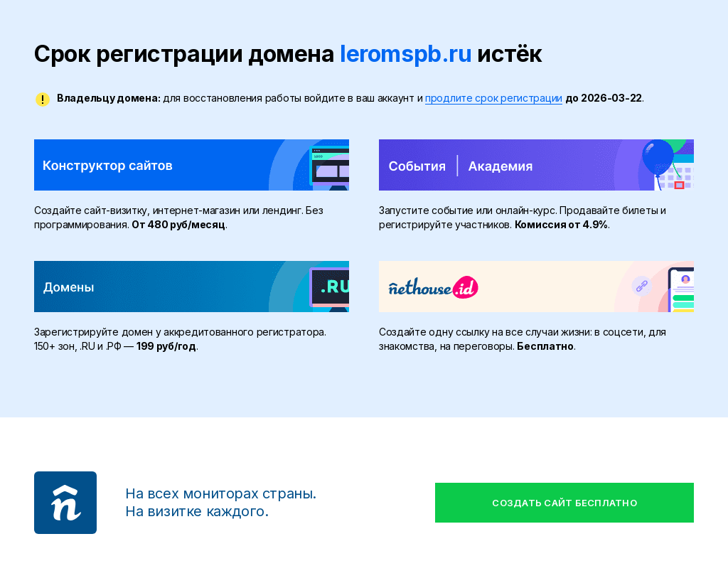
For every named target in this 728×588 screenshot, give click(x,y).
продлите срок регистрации (494, 98)
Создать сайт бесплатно (564, 503)
